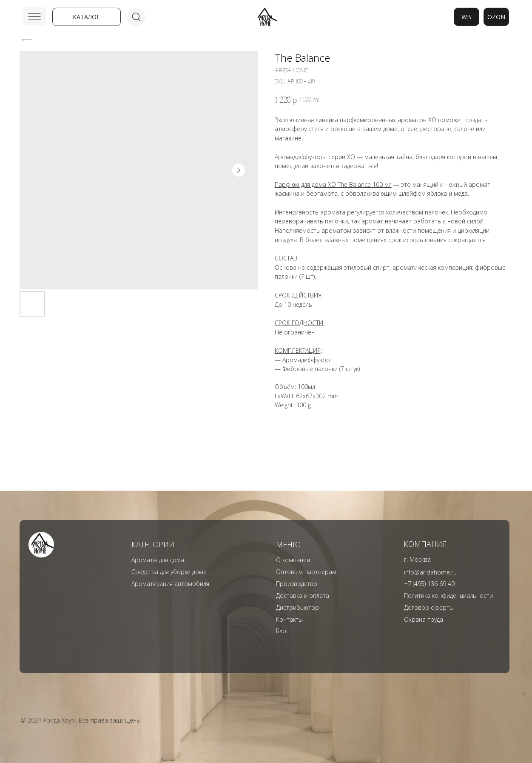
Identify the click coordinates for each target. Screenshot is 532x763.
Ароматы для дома (158, 560)
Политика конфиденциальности (448, 596)
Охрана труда (424, 619)
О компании (293, 560)
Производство (297, 584)
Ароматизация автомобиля (170, 584)
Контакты (289, 619)
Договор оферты (429, 607)
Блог (282, 631)
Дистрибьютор (297, 607)
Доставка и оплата (303, 596)
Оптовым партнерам (306, 572)
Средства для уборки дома (169, 572)
